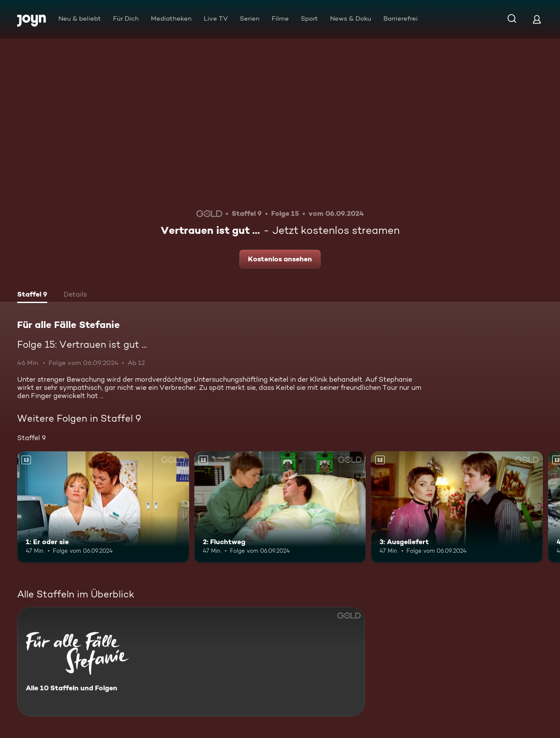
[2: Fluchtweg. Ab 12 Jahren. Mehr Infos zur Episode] (280, 507)
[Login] (537, 19)
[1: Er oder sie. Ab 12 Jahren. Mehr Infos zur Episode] (103, 507)
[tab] (32, 295)
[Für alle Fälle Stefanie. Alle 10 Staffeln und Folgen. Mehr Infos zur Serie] (191, 662)
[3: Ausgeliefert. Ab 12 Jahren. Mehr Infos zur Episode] (457, 507)
